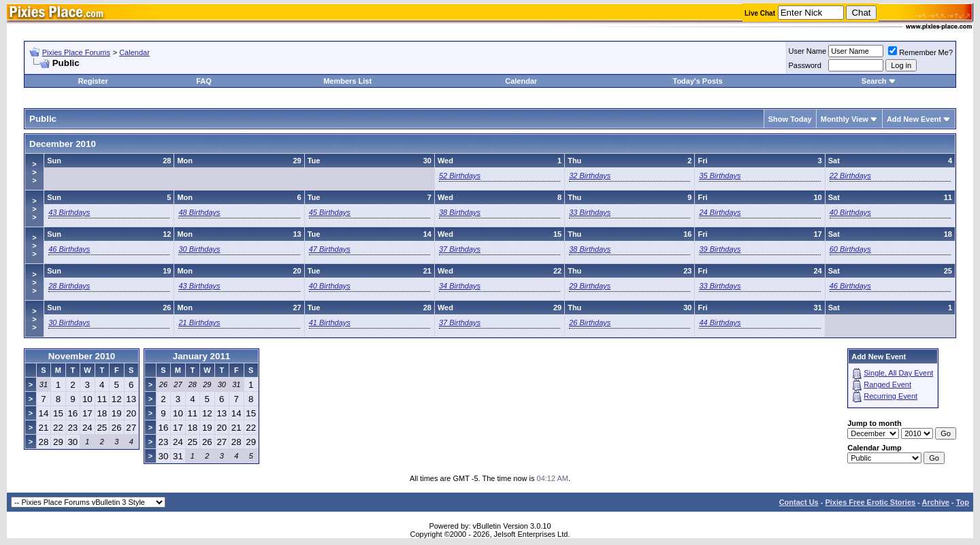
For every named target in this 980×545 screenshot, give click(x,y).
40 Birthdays (850, 212)
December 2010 (63, 144)
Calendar (134, 52)
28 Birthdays (69, 286)
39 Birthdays (720, 249)
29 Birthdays (590, 286)
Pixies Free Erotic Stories (870, 502)
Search (874, 81)
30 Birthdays (199, 249)
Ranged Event (887, 384)
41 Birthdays (330, 323)
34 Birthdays (460, 286)
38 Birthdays (460, 212)
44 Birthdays (720, 323)
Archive (936, 502)
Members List (347, 81)
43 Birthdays (69, 212)
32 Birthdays (590, 176)
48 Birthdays (199, 212)
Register (93, 81)
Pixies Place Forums (76, 52)
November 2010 (82, 356)
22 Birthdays (850, 176)
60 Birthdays (850, 249)
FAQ (204, 81)
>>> (34, 172)
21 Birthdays (199, 323)
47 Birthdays (330, 249)
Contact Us (799, 502)
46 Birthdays (69, 249)
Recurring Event (891, 396)
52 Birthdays (460, 176)
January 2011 (201, 356)
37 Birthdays (460, 249)
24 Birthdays (720, 212)
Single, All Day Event (898, 373)
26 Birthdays (590, 323)
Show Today (790, 119)
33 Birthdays (590, 212)
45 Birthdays (330, 212)
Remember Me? (920, 52)
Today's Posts (697, 81)
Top (963, 502)
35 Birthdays (720, 176)
